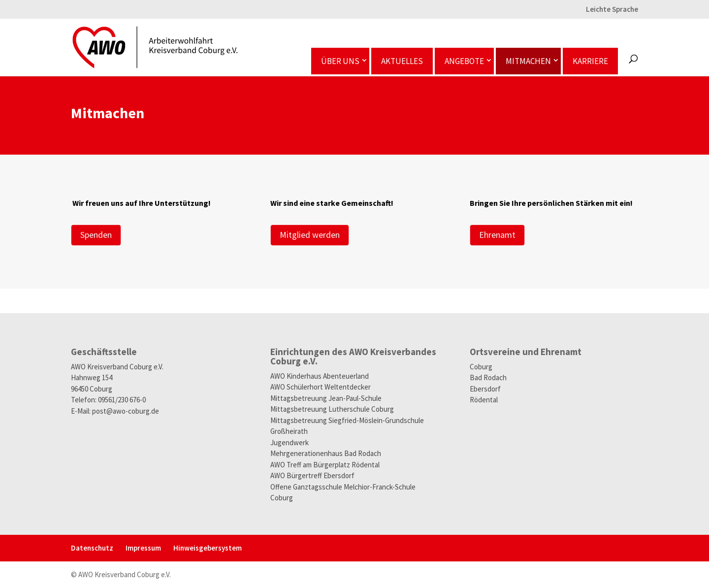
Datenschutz (92, 548)
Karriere (590, 61)
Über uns (340, 61)
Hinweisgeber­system (208, 548)
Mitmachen (528, 61)
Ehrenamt (497, 235)
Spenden (96, 235)
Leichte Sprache (612, 10)
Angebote (464, 61)
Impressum (143, 548)
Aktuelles (402, 61)
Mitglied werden (310, 235)
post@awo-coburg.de (126, 411)
